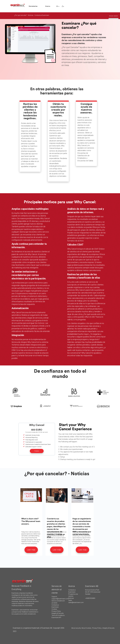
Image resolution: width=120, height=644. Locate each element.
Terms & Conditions (58, 615)
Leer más (31, 550)
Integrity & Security (58, 613)
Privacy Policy (56, 611)
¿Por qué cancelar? (21, 15)
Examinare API (56, 617)
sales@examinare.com (76, 602)
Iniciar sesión (114, 16)
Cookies (54, 609)
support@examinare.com (60, 599)
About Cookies (86, 628)
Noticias (31, 15)
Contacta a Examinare (42, 15)
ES (58, 6)
